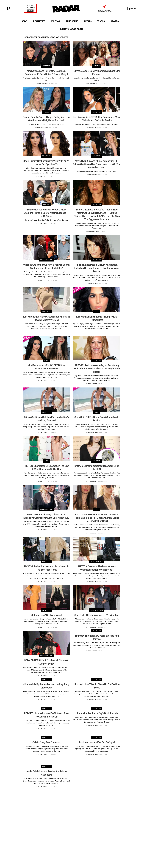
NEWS (24, 21)
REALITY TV (39, 21)
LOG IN (132, 9)
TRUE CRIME (72, 21)
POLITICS (55, 21)
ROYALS (88, 21)
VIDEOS (101, 21)
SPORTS (115, 21)
